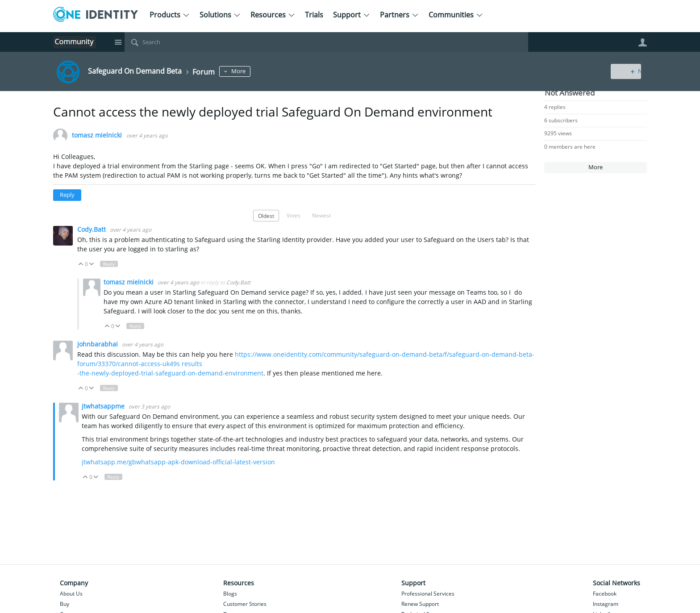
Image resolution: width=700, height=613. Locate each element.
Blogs (230, 594)
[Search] (326, 42)
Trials (314, 15)
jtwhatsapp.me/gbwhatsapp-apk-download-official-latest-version (178, 462)
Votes (294, 215)
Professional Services (428, 594)
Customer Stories (245, 604)
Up (81, 264)
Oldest (266, 216)
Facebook (605, 594)
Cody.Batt (92, 229)
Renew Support (420, 604)
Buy (65, 604)
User (642, 42)
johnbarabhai (98, 344)
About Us (71, 594)
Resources (273, 15)
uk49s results (182, 364)
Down (92, 264)
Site (118, 42)
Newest (321, 215)
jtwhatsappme (104, 406)
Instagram (606, 604)
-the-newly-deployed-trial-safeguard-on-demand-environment (170, 373)
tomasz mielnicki (97, 136)
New (627, 71)
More (252, 71)
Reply (67, 195)
